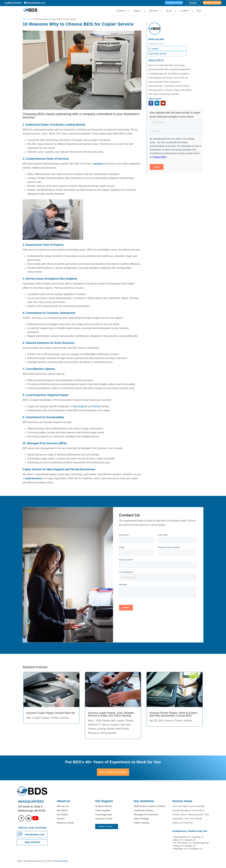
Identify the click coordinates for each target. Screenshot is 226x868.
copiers (155, 49)
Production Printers (143, 811)
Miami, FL (179, 840)
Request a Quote (212, 3)
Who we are (63, 807)
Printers (55, 718)
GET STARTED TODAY (113, 772)
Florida (96, 406)
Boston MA (109, 721)
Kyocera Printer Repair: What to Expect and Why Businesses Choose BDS (173, 714)
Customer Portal (174, 3)
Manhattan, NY (181, 849)
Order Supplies (103, 811)
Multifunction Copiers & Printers (150, 807)
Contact (193, 3)
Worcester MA (109, 733)
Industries (153, 11)
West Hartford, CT (182, 837)
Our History (62, 815)
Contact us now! (105, 827)
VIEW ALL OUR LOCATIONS (32, 828)
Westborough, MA (201, 843)
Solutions (121, 11)
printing (65, 718)
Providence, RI (196, 849)
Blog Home (27, 19)
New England (80, 406)
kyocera (115, 725)
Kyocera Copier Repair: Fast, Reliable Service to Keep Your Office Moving (111, 714)
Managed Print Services (146, 815)
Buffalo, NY (191, 846)
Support (137, 11)
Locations (184, 11)
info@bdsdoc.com (35, 835)
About (169, 11)
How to (105, 725)
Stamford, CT (198, 837)
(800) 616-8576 (14, 3)
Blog (199, 11)
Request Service (104, 807)
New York (126, 725)
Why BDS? (62, 811)
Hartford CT (94, 725)
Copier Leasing (141, 823)
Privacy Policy (61, 861)
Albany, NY (179, 846)
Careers (61, 819)
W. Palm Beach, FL (182, 843)
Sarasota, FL (191, 840)
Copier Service (160, 54)
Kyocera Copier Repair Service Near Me (51, 713)
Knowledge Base (104, 815)
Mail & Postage (141, 819)
